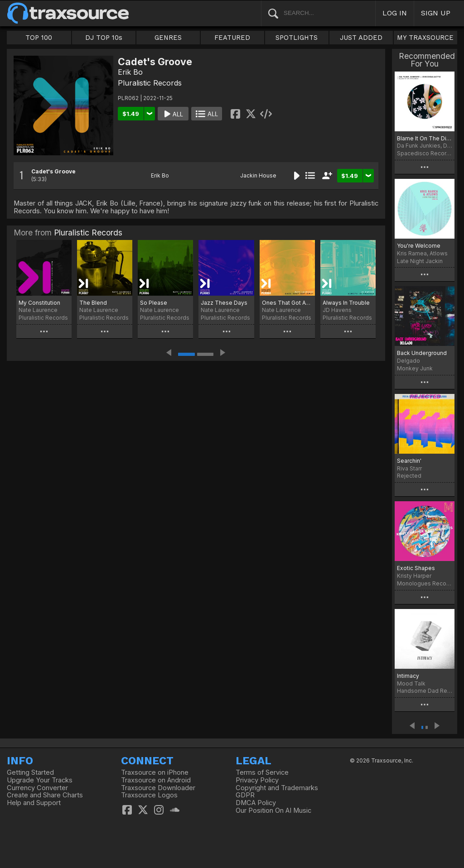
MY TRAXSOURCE (425, 38)
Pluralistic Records (150, 83)
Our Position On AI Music (273, 810)
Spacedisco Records (425, 153)
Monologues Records (425, 583)
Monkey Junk (415, 368)
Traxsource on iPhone (155, 772)
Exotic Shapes (416, 568)
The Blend (93, 303)
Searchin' (409, 461)
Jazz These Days (224, 303)
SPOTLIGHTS (297, 38)
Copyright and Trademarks (277, 788)
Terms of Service (262, 772)
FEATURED (232, 38)
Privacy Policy (257, 780)
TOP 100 (39, 38)
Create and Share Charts (45, 795)
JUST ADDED (361, 38)
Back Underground (422, 353)
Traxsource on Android (156, 780)
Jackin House (258, 175)
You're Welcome (419, 246)
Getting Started (30, 772)
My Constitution (39, 303)
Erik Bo (130, 72)
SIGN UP (436, 13)
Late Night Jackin (420, 261)
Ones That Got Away (287, 303)
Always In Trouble (346, 303)
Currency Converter (37, 788)
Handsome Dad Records (425, 691)
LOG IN (395, 13)
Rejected (409, 476)
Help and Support (34, 803)
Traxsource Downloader (158, 788)
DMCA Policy (256, 803)
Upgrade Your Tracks (40, 780)
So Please (154, 303)
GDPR (245, 795)
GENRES (168, 38)
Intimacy (408, 676)
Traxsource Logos (149, 795)
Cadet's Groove (53, 171)
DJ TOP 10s (104, 38)
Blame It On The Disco (425, 138)
